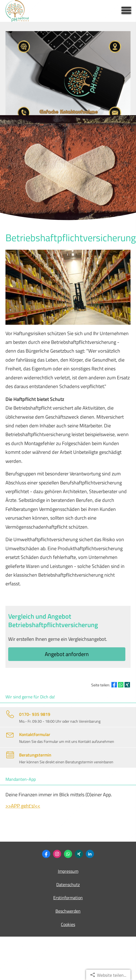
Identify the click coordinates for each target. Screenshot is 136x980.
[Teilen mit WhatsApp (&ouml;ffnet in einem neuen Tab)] (121, 685)
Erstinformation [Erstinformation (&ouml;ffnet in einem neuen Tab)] (68, 898)
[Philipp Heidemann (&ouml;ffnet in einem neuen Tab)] (79, 854)
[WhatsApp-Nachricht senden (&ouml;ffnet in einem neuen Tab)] (68, 854)
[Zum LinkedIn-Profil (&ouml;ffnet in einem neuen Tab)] (90, 854)
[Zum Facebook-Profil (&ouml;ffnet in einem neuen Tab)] (46, 854)
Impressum (68, 871)
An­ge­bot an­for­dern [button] (67, 654)
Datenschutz (68, 884)
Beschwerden (68, 911)
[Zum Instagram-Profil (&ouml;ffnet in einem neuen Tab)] (57, 854)
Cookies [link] (68, 924)
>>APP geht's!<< (23, 806)
